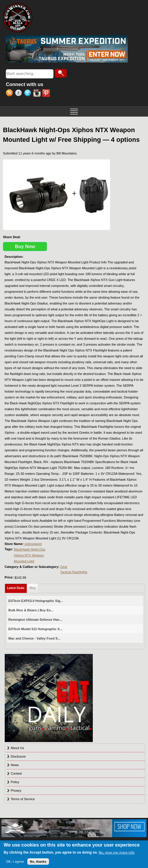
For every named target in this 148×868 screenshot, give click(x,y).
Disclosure (18, 756)
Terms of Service (23, 799)
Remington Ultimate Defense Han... (35, 620)
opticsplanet (33, 544)
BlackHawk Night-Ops (30, 549)
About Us (17, 748)
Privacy (16, 790)
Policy (15, 782)
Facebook (20, 94)
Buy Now (25, 247)
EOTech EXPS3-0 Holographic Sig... (36, 601)
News (15, 765)
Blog (32, 588)
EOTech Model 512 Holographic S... (36, 629)
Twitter (29, 94)
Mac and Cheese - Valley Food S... (35, 638)
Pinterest (47, 94)
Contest (16, 773)
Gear (64, 567)
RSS (10, 94)
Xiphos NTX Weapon (29, 555)
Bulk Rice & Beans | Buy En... (31, 610)
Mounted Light (24, 561)
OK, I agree (15, 862)
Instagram (38, 94)
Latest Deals (17, 587)
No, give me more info (117, 853)
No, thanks (38, 862)
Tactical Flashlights (74, 572)
